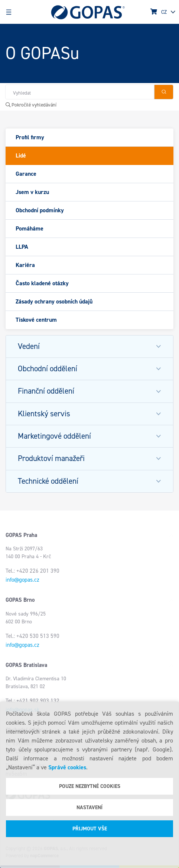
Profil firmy (30, 137)
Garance (26, 174)
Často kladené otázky (42, 283)
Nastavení (89, 807)
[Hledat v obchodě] (80, 92)
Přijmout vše (90, 829)
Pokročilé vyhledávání (31, 105)
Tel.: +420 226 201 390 (32, 571)
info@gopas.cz (22, 580)
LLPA (22, 247)
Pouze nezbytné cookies (90, 786)
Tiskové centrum (36, 320)
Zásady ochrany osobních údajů (54, 301)
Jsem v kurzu (32, 192)
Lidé (21, 155)
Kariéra (25, 265)
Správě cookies (67, 767)
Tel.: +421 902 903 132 (32, 701)
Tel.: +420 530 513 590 (32, 636)
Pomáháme (30, 228)
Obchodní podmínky (40, 210)
